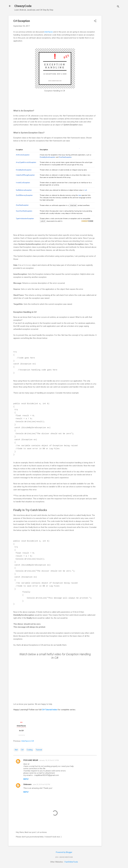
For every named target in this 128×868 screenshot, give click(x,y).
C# (22, 750)
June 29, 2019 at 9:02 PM (41, 784)
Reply (26, 779)
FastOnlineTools (71, 862)
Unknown (27, 784)
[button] (95, 21)
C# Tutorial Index (50, 710)
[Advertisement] (112, 53)
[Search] (118, 7)
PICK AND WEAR (31, 760)
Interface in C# (28, 741)
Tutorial (39, 750)
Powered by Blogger (64, 852)
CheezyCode (23, 6)
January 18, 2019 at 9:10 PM (49, 760)
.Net (16, 750)
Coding (30, 750)
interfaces (49, 32)
